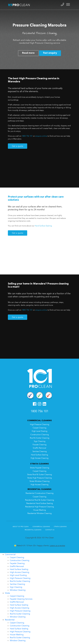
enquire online (41, 136)
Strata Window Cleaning (39, 481)
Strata (7, 593)
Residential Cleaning (33, 530)
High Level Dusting (39, 431)
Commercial (10, 554)
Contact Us (50, 530)
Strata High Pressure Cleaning (39, 478)
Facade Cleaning (39, 445)
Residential (10, 620)
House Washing (39, 510)
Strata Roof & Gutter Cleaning (39, 475)
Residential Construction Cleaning (39, 493)
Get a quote (18, 146)
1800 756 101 (27, 136)
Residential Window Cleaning (39, 513)
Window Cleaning (18, 590)
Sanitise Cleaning (40, 451)
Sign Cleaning (40, 441)
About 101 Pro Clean (21, 527)
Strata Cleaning (60, 527)
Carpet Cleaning (39, 428)
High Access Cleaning (39, 458)
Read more (28, 53)
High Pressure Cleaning (40, 424)
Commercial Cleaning (41, 527)
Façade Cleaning (17, 563)
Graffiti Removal (39, 448)
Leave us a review (57, 546)
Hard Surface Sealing (43, 226)
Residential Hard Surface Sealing (40, 503)
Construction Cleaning (40, 435)
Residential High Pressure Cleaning (39, 507)
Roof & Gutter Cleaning (40, 438)
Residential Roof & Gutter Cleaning (39, 500)
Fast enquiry (50, 53)
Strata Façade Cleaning (40, 468)
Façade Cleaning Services (21, 599)
